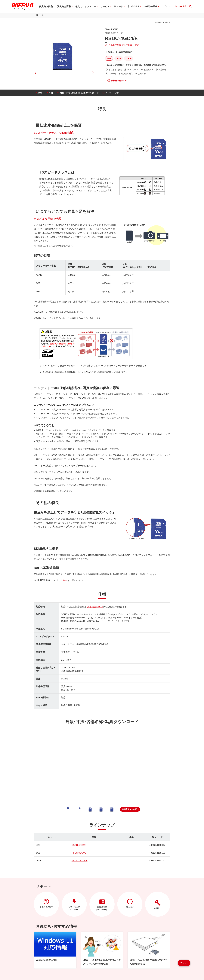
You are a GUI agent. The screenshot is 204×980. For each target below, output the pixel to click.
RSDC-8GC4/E (79, 853)
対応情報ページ (95, 606)
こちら (64, 580)
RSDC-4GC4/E (79, 845)
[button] (130, 809)
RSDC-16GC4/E (79, 860)
